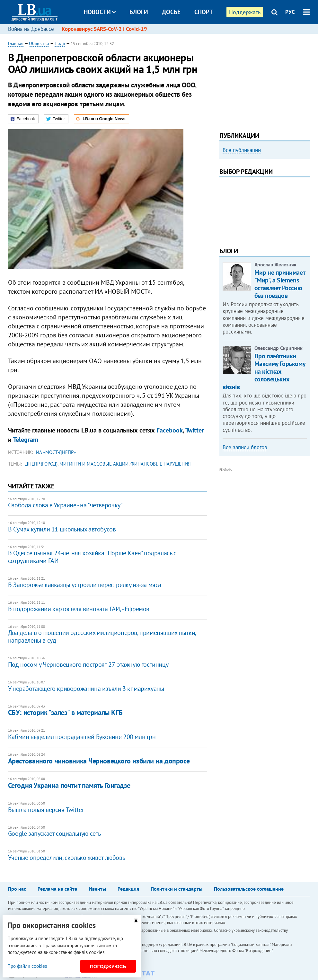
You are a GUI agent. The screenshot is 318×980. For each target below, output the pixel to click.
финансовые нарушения (161, 464)
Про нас (17, 889)
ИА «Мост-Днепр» (56, 452)
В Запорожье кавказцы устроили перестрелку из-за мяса (85, 585)
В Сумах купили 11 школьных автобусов (62, 529)
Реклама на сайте (57, 889)
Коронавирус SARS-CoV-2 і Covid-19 (104, 29)
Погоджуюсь (108, 966)
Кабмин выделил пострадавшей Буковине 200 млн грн (82, 737)
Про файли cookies (27, 966)
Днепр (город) (41, 464)
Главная (16, 43)
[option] (265, 178)
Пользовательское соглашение (249, 889)
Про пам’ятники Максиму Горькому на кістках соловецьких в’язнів (264, 371)
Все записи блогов (245, 447)
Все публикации (242, 150)
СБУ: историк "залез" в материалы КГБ (65, 712)
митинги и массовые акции (94, 464)
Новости (100, 12)
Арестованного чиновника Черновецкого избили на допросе (99, 761)
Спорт (204, 12)
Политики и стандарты (177, 889)
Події (60, 43)
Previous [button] (223, 208)
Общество (39, 43)
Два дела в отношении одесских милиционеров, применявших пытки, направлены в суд (102, 637)
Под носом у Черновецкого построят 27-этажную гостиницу (88, 664)
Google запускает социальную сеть (54, 833)
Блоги (139, 12)
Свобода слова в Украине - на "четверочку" (65, 505)
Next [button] (306, 208)
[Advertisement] (265, 80)
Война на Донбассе (31, 29)
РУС (290, 12)
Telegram (26, 440)
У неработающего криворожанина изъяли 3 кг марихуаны (86, 689)
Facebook (170, 430)
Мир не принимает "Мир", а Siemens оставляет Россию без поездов (280, 284)
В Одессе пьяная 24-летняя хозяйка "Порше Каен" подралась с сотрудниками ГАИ (92, 557)
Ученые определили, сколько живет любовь (66, 858)
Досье (171, 12)
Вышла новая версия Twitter (46, 810)
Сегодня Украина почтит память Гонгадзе (69, 785)
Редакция (128, 889)
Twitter (195, 430)
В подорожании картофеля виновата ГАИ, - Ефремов (79, 609)
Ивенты (97, 889)
